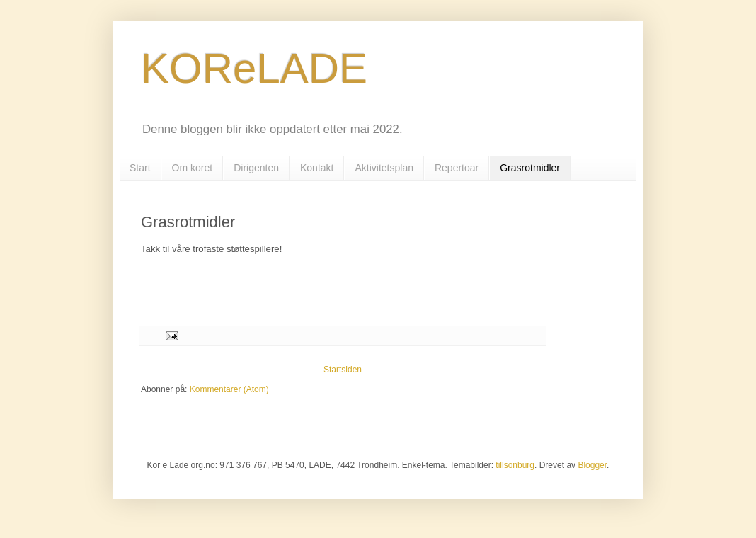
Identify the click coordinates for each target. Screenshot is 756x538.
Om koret (193, 168)
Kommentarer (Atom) (229, 389)
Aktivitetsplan (384, 168)
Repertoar (457, 168)
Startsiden (343, 370)
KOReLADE (254, 68)
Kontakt (317, 168)
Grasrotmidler (530, 168)
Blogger (592, 465)
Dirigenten (256, 168)
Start (140, 168)
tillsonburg (515, 465)
